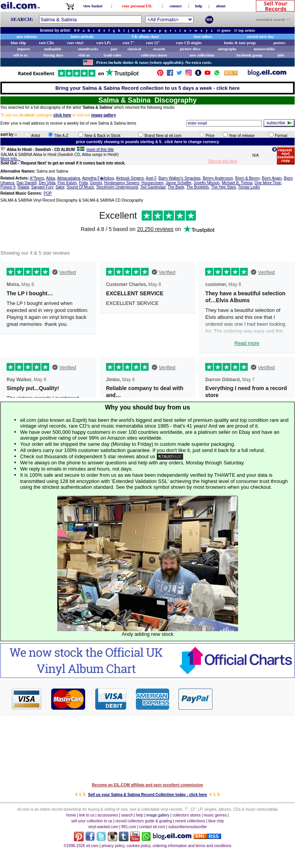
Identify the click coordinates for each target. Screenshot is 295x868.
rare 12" (153, 43)
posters (279, 43)
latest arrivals (82, 37)
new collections (202, 55)
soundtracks (88, 49)
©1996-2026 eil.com (81, 846)
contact (176, 6)
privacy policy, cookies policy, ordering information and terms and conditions (166, 846)
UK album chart (146, 37)
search (127, 815)
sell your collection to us (92, 821)
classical (134, 49)
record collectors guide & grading (144, 821)
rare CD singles (189, 43)
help (199, 6)
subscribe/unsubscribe (188, 827)
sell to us (21, 55)
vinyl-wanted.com (103, 827)
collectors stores (154, 55)
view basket (93, 6)
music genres (215, 815)
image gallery (158, 815)
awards (159, 49)
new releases (27, 37)
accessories (108, 815)
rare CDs (46, 43)
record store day (261, 37)
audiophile (53, 49)
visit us (84, 55)
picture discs (190, 49)
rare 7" (128, 43)
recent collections (190, 821)
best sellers (203, 37)
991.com (129, 827)
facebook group (249, 55)
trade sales (112, 55)
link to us (87, 815)
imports (23, 49)
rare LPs (104, 43)
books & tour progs (240, 43)
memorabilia (264, 49)
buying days (53, 55)
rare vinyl (75, 43)
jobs (281, 55)
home (71, 815)
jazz (114, 49)
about (221, 6)
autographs (227, 49)
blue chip (18, 43)
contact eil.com (152, 827)
